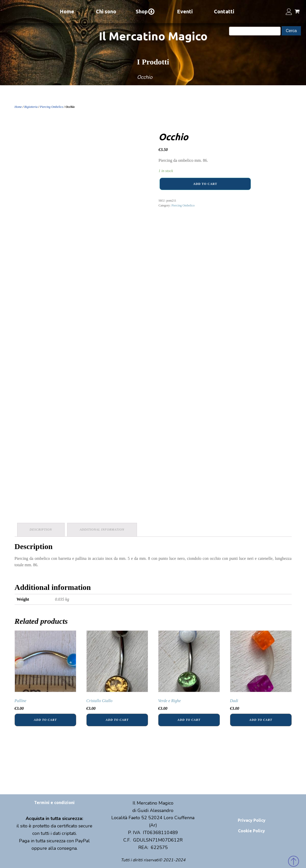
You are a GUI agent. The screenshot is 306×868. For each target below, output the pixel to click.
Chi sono (106, 11)
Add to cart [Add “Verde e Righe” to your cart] (189, 720)
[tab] (41, 530)
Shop (145, 12)
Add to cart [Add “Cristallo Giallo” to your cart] (117, 720)
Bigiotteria (31, 107)
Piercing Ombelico (52, 107)
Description (41, 530)
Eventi (185, 11)
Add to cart (205, 184)
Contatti (224, 11)
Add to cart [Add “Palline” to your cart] (45, 720)
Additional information (102, 530)
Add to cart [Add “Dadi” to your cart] (261, 720)
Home (67, 11)
